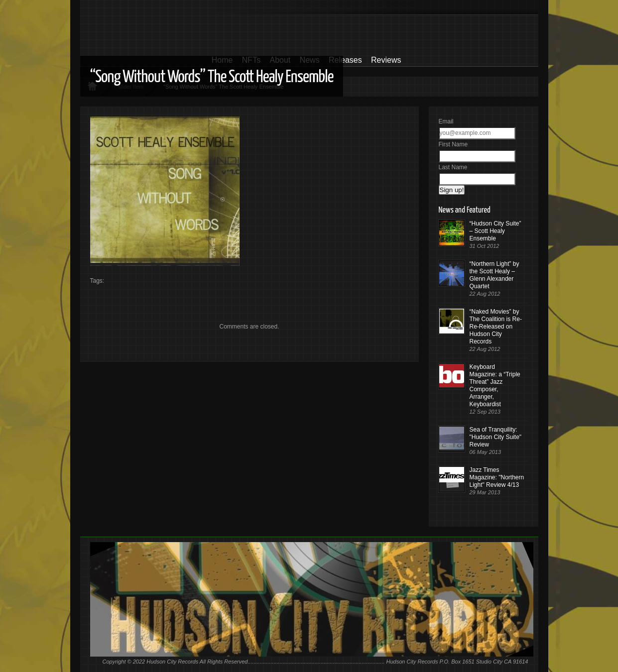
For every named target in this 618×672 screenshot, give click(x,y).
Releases (345, 60)
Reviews (386, 60)
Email (446, 121)
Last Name (453, 167)
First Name (453, 144)
